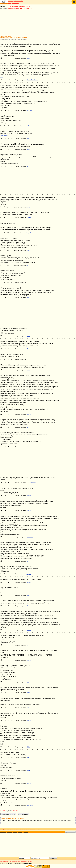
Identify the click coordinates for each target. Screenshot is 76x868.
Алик (29, 708)
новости (30, 861)
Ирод (29, 682)
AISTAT (28, 207)
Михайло (30, 349)
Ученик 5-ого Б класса (33, 80)
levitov (29, 595)
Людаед (29, 582)
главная (3, 832)
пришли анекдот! (70, 832)
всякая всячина (30, 829)
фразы (23, 6)
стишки (28, 6)
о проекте (18, 861)
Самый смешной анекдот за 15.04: (13, 818)
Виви (29, 370)
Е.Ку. (28, 747)
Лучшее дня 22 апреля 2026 (16, 1)
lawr (28, 139)
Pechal (28, 126)
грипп (2, 77)
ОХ (28, 758)
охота (2, 136)
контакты (12, 861)
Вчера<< (3, 811)
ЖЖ (27, 283)
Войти (10, 3)
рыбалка (6, 136)
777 (28, 645)
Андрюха (29, 574)
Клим (29, 298)
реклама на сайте (5, 861)
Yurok (29, 336)
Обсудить (17, 58)
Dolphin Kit (30, 805)
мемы (19, 6)
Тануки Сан (29, 233)
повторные (10, 829)
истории (14, 6)
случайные (38, 829)
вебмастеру (24, 861)
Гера (28, 770)
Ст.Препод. (30, 537)
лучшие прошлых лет (20, 829)
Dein (28, 149)
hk (28, 167)
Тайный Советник (32, 483)
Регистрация (15, 3)
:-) (28, 561)
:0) (27, 360)
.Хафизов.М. (30, 218)
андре (28, 250)
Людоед (29, 496)
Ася (27, 265)
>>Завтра (15, 811)
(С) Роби (29, 111)
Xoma (29, 58)
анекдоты (9, 6)
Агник (29, 447)
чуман (29, 693)
